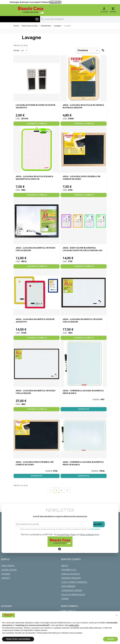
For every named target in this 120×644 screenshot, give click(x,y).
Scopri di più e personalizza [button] (18, 639)
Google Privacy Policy (67, 535)
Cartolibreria (46, 26)
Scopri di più (84, 409)
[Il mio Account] (104, 10)
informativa (95, 529)
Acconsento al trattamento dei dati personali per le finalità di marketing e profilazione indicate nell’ (61, 529)
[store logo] (31, 10)
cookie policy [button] (74, 625)
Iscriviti (97, 524)
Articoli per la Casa (30, 26)
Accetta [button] (111, 639)
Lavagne (57, 26)
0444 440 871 (55, 2)
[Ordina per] (88, 50)
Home (16, 26)
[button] (117, 615)
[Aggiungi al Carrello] (37, 124)
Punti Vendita (8, 566)
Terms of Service (87, 535)
